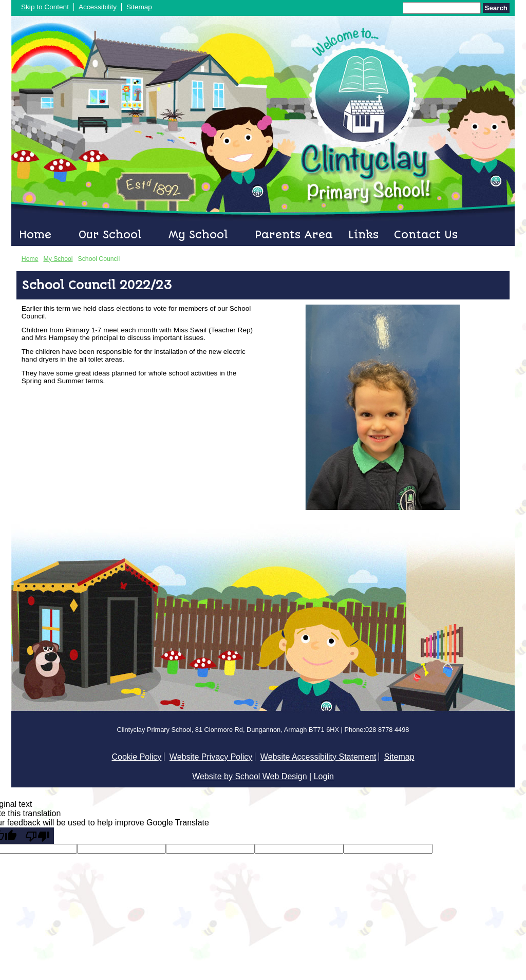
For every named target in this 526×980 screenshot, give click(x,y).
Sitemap (139, 7)
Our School (110, 235)
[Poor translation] (37, 836)
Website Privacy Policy (211, 757)
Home (35, 235)
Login (324, 776)
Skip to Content (45, 7)
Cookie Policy (136, 757)
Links (363, 235)
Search (496, 8)
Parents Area (294, 235)
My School (198, 235)
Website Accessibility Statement (318, 757)
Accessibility (98, 7)
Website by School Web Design (250, 776)
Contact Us (426, 235)
